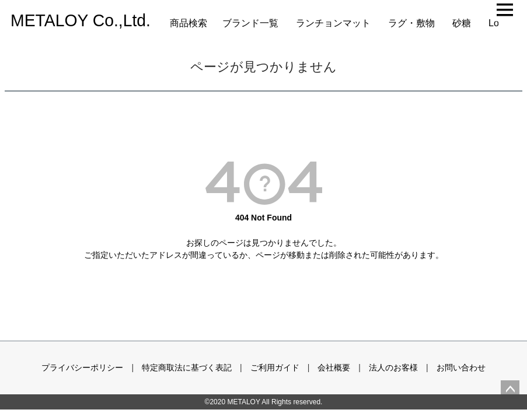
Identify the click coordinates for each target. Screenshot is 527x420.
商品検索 (189, 23)
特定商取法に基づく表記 (187, 367)
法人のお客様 (393, 367)
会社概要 (334, 367)
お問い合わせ (461, 367)
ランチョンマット (333, 23)
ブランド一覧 (250, 23)
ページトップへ (510, 390)
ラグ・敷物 (411, 23)
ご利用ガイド (275, 367)
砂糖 (462, 23)
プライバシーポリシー (82, 367)
